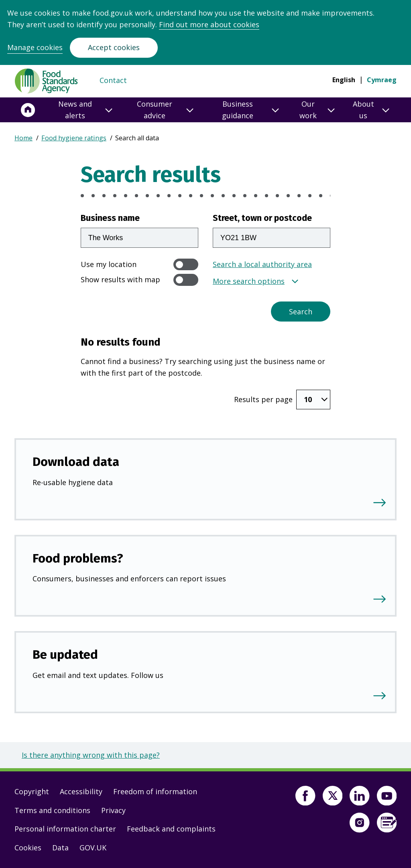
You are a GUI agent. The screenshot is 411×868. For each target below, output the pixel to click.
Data (60, 848)
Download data (76, 462)
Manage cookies (35, 47)
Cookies (28, 848)
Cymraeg (382, 80)
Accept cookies (114, 47)
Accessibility (81, 791)
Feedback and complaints (171, 829)
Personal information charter (65, 829)
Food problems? (78, 558)
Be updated (65, 655)
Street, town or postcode (262, 218)
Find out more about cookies (209, 24)
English (344, 80)
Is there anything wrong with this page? (91, 755)
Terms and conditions (52, 810)
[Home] (28, 110)
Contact (113, 80)
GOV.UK (93, 848)
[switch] (186, 264)
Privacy (113, 810)
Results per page (263, 399)
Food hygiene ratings (74, 138)
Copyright (32, 791)
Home (23, 138)
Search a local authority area (262, 264)
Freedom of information (155, 791)
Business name (110, 218)
